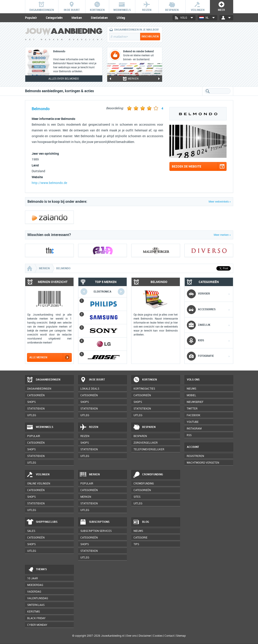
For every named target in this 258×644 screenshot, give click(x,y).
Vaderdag (34, 592)
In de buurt (92, 380)
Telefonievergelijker (149, 449)
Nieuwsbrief (195, 402)
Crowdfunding (148, 475)
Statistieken (99, 18)
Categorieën (54, 18)
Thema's (37, 570)
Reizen (89, 427)
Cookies (157, 636)
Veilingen (38, 475)
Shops (31, 402)
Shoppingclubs (42, 522)
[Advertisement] (200, 54)
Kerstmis (34, 612)
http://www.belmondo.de (49, 183)
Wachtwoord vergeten (203, 463)
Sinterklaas (36, 605)
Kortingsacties (144, 389)
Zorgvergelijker (146, 443)
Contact (169, 636)
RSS (189, 435)
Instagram (194, 429)
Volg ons (193, 380)
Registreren (195, 456)
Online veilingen (39, 484)
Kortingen (145, 380)
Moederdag (35, 585)
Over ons (131, 636)
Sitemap (181, 636)
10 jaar (33, 578)
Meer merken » (222, 235)
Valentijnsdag (38, 598)
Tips (136, 544)
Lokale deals (90, 389)
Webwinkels (40, 427)
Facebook (194, 415)
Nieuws (138, 531)
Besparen (144, 427)
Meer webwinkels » (220, 202)
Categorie (141, 538)
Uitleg (121, 18)
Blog (141, 522)
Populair (31, 18)
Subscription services (96, 531)
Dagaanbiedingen (43, 380)
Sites (137, 497)
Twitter (192, 409)
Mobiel (191, 395)
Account (193, 447)
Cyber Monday (37, 625)
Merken (77, 18)
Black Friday (36, 618)
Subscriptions (95, 522)
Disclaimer (145, 636)
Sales (31, 531)
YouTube (193, 422)
